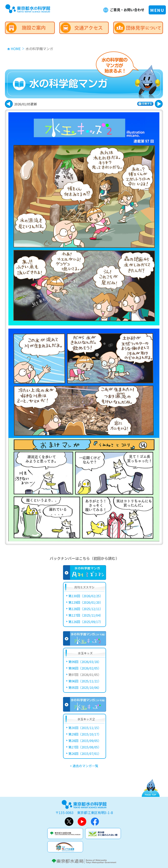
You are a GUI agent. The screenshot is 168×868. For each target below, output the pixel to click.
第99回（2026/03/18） (85, 662)
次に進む (9, 104)
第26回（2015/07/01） (85, 753)
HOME (16, 49)
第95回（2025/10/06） (85, 687)
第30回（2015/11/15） (85, 728)
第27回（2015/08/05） (85, 747)
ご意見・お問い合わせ (127, 10)
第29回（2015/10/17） (85, 734)
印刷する (145, 104)
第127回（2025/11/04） (86, 615)
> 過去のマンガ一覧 (84, 766)
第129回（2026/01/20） (86, 602)
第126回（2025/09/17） (86, 622)
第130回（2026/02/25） (86, 596)
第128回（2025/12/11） (86, 609)
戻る (159, 104)
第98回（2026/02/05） (85, 668)
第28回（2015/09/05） (85, 741)
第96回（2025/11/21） (85, 681)
